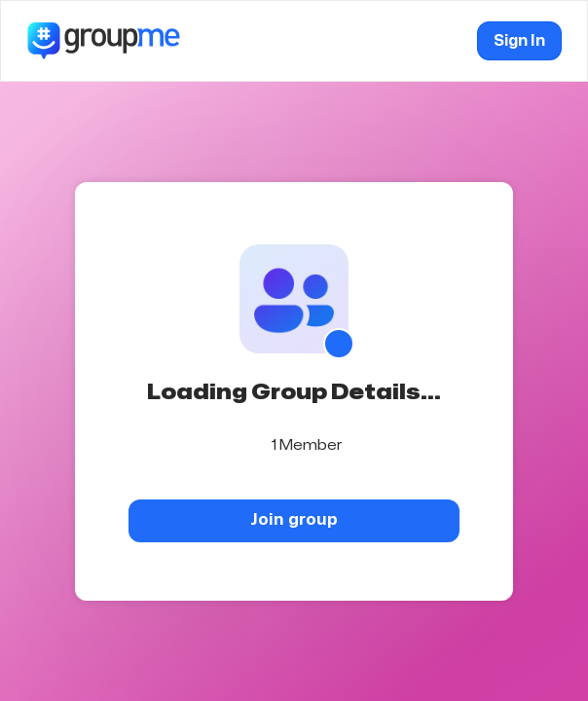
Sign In (519, 41)
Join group (294, 519)
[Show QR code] (339, 344)
